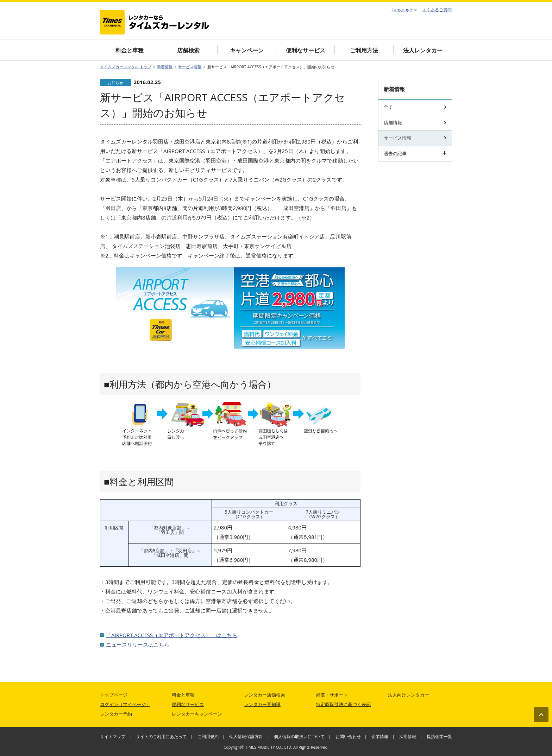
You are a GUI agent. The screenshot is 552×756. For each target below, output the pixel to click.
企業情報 (380, 736)
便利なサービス (306, 50)
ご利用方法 (364, 50)
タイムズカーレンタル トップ (126, 67)
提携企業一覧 (439, 736)
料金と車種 (130, 50)
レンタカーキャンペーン (197, 714)
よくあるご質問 (437, 10)
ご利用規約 (208, 736)
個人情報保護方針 (246, 736)
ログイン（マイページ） (125, 704)
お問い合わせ (348, 736)
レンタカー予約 (116, 714)
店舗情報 (415, 122)
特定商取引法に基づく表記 (343, 704)
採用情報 (408, 736)
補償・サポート (332, 695)
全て (415, 107)
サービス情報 (190, 67)
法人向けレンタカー (409, 695)
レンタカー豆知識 (262, 704)
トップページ (114, 695)
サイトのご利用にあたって (161, 736)
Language (404, 9)
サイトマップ (113, 736)
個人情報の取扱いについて (299, 736)
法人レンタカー (423, 50)
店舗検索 (188, 50)
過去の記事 (415, 153)
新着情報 (165, 67)
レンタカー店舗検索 (265, 695)
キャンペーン (247, 50)
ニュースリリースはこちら (138, 644)
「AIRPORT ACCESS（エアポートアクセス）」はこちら (172, 635)
